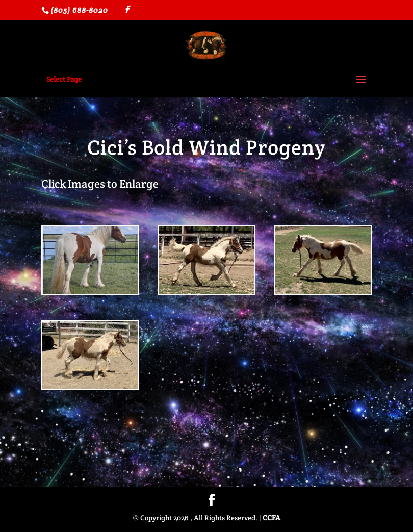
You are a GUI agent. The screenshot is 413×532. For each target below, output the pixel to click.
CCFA (272, 518)
